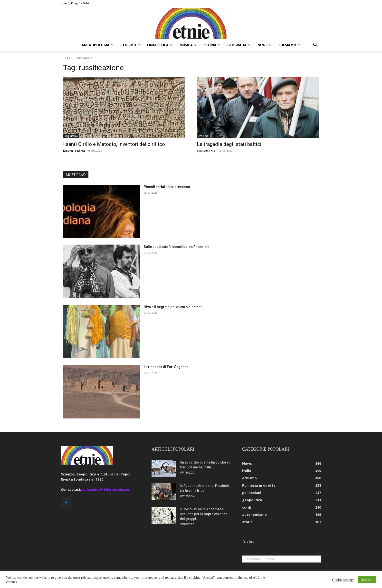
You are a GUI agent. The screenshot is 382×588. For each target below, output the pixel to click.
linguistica (160, 45)
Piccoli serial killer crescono (167, 187)
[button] (315, 45)
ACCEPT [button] (367, 580)
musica (188, 45)
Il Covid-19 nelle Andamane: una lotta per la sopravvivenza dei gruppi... (204, 514)
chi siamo (289, 45)
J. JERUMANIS (206, 151)
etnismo (130, 45)
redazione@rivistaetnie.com (107, 489)
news (264, 45)
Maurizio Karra (74, 151)
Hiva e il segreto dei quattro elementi (173, 307)
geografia (239, 45)
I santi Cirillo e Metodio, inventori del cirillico (114, 144)
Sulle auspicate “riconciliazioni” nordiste (177, 247)
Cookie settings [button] (343, 580)
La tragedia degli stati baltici (229, 144)
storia (212, 45)
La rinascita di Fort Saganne (166, 367)
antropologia (97, 45)
